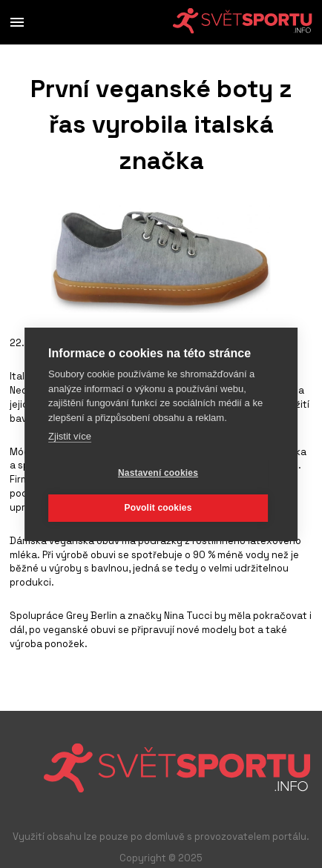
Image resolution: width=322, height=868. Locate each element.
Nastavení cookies (158, 473)
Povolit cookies (158, 508)
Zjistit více (70, 436)
